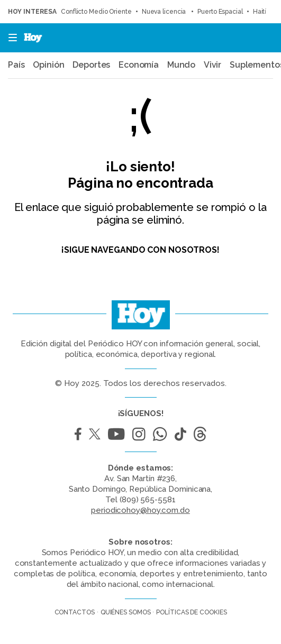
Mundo (182, 65)
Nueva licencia (165, 12)
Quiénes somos (126, 612)
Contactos (75, 612)
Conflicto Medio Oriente (96, 12)
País (16, 65)
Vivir (213, 65)
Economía (139, 65)
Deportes (91, 65)
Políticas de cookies (191, 612)
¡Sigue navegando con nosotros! (140, 250)
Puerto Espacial (220, 12)
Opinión (48, 65)
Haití (260, 12)
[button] (10, 38)
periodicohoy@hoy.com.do (140, 510)
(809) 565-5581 (148, 500)
